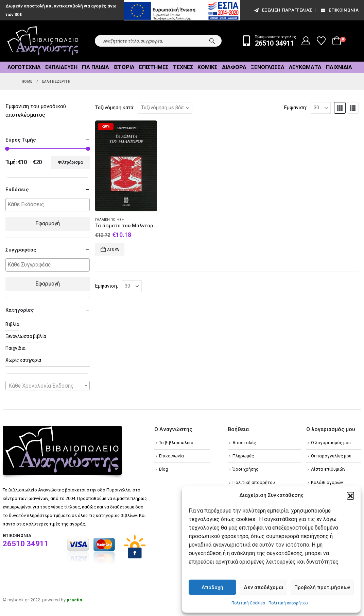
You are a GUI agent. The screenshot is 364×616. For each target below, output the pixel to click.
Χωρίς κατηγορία (23, 360)
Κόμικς (207, 67)
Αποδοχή (212, 587)
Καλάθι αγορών (327, 482)
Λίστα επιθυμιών (328, 469)
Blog (164, 469)
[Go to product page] (126, 166)
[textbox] (49, 205)
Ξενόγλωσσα (268, 67)
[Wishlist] (321, 41)
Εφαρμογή (48, 223)
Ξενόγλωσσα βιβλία (26, 336)
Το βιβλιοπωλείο (176, 443)
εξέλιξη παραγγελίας (283, 10)
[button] (350, 496)
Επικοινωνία (339, 10)
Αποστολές (244, 443)
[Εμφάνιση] (321, 108)
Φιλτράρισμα (70, 162)
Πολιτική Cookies (248, 603)
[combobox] (48, 386)
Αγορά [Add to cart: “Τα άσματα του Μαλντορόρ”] (113, 249)
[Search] (212, 41)
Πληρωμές (243, 456)
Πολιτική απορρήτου (288, 603)
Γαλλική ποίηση (110, 220)
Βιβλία (12, 324)
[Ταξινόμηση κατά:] (165, 108)
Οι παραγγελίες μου (331, 456)
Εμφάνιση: (296, 108)
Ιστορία (124, 67)
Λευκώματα (305, 67)
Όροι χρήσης (245, 469)
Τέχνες (183, 67)
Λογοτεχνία (24, 67)
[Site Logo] (43, 41)
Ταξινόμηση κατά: (115, 108)
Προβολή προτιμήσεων (322, 587)
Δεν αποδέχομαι (264, 587)
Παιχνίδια (339, 67)
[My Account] (306, 41)
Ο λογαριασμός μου (331, 443)
